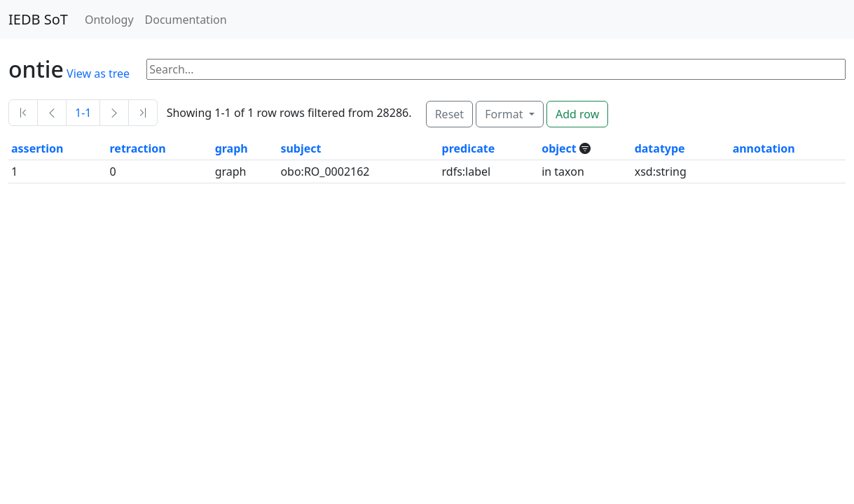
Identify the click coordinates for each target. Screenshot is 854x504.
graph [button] (232, 148)
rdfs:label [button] (467, 171)
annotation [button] (764, 148)
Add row (577, 114)
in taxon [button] (563, 171)
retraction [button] (138, 148)
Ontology (109, 20)
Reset (449, 114)
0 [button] (113, 171)
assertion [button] (37, 148)
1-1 (83, 113)
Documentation (186, 20)
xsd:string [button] (661, 171)
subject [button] (301, 148)
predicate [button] (469, 148)
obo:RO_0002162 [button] (325, 171)
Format (505, 114)
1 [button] (14, 171)
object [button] (560, 148)
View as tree (98, 73)
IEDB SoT (38, 19)
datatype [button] (660, 148)
